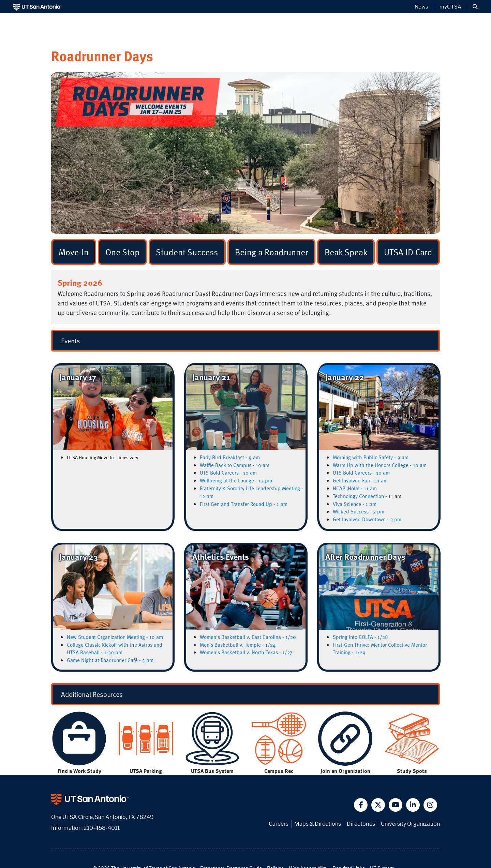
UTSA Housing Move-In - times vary (102, 457)
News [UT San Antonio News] (421, 7)
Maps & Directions (318, 824)
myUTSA (450, 7)
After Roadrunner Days (365, 557)
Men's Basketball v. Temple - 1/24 (238, 645)
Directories (361, 824)
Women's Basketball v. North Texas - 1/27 (246, 652)
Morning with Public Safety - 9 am (371, 457)
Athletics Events (221, 557)
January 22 (345, 377)
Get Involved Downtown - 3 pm (367, 519)
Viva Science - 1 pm (355, 504)
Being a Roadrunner (271, 252)
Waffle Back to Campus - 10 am (235, 465)
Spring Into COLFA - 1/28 (360, 637)
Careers (279, 824)
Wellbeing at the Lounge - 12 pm (236, 480)
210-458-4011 (102, 828)
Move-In (74, 252)
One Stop (122, 252)
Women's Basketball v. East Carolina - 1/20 (248, 637)
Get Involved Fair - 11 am (360, 480)
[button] (475, 7)
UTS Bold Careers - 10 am (228, 473)
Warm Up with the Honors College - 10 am (380, 465)
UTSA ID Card (408, 252)
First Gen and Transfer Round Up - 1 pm (244, 504)
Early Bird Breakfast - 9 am (230, 457)
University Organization (410, 824)
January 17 (78, 377)
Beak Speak (346, 252)
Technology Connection (358, 496)
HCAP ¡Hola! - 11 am (355, 488)
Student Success (187, 252)
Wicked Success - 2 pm (359, 511)
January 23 (79, 557)
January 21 (211, 377)
